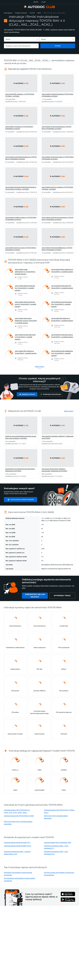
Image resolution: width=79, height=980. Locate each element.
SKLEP (36, 2)
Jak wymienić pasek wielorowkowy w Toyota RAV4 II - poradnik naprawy (25, 272)
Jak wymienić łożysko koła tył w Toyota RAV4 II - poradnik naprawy (62, 287)
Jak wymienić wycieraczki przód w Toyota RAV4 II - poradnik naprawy (62, 336)
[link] (21, 88)
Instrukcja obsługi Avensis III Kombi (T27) (17, 844)
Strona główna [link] (8, 13)
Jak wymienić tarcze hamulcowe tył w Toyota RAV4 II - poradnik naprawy (61, 304)
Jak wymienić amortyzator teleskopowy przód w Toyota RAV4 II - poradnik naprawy (26, 321)
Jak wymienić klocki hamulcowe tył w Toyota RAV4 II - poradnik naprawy (25, 288)
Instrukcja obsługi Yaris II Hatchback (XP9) (58, 844)
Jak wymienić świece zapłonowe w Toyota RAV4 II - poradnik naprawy (62, 271)
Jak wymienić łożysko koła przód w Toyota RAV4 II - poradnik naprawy (25, 337)
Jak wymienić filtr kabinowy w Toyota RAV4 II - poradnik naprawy (62, 319)
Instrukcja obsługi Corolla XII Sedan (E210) (17, 847)
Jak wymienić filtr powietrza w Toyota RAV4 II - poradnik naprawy (26, 352)
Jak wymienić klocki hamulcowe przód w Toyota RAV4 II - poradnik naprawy (25, 304)
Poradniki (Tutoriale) (21, 13)
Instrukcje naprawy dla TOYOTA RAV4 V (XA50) (19, 817)
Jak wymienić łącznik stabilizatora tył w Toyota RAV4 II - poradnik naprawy (62, 353)
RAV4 (39, 13)
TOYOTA (32, 13)
